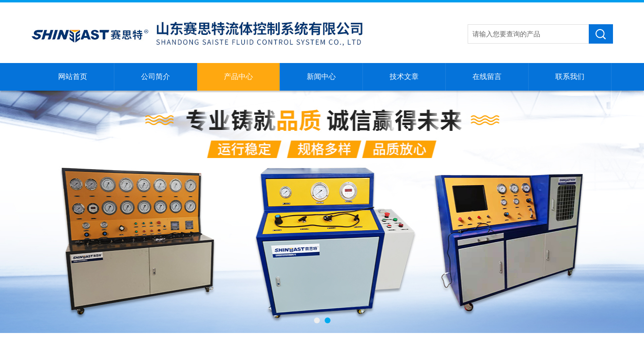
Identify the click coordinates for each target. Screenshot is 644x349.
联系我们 (570, 77)
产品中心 (238, 77)
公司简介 (156, 77)
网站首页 (73, 77)
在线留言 (487, 77)
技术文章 (404, 77)
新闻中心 (321, 77)
